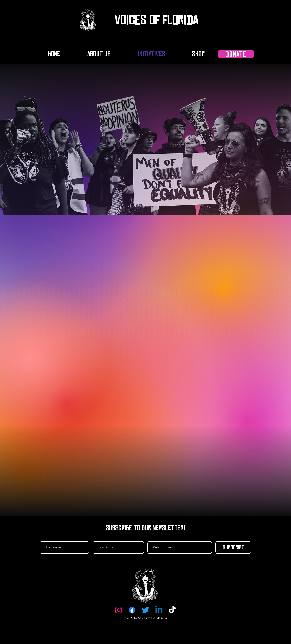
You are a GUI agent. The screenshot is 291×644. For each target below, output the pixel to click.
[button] (242, 20)
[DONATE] (236, 54)
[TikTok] (172, 610)
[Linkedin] (159, 610)
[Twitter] (145, 610)
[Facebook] (132, 610)
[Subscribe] (233, 547)
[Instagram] (119, 610)
